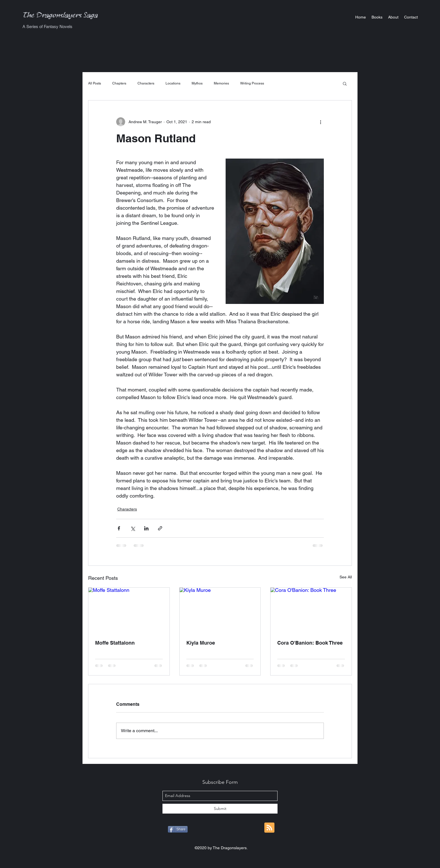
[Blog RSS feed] (269, 828)
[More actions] (320, 122)
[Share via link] (160, 528)
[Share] (178, 829)
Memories (221, 83)
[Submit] (220, 809)
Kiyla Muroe (201, 643)
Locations (173, 83)
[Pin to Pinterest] (242, 830)
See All (346, 577)
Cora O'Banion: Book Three (310, 643)
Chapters (119, 83)
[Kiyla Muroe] (220, 610)
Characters (146, 83)
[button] (377, 17)
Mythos (197, 83)
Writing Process (252, 83)
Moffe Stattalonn (115, 643)
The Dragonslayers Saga (60, 17)
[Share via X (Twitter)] (133, 528)
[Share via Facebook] (119, 528)
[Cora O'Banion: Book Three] (311, 610)
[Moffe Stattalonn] (129, 610)
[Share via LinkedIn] (146, 528)
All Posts (95, 83)
